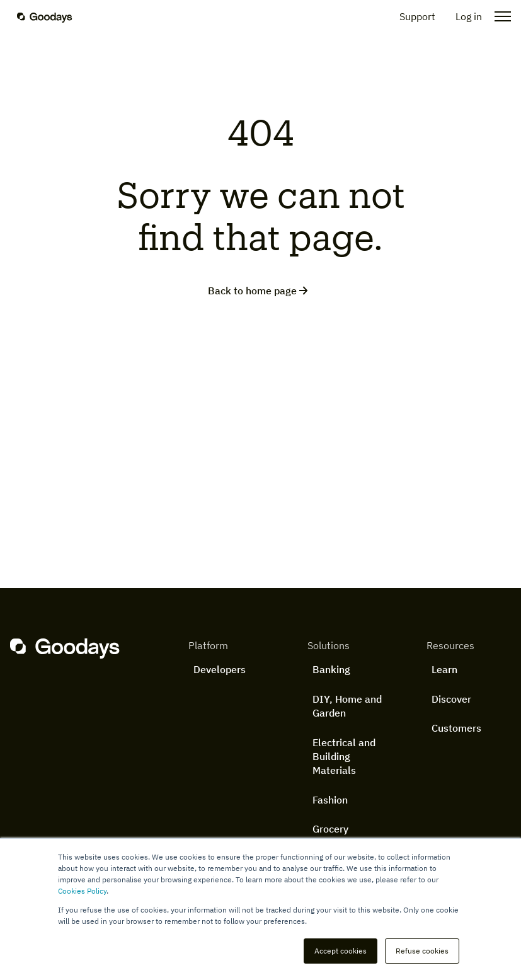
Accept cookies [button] (341, 951)
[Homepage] (52, 16)
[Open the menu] (499, 16)
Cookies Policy (82, 891)
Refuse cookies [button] (422, 951)
